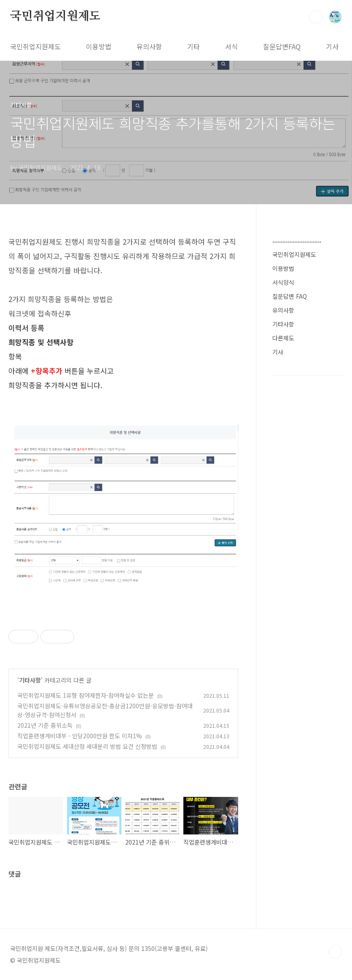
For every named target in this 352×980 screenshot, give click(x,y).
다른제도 (283, 338)
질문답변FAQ (282, 46)
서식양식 (283, 282)
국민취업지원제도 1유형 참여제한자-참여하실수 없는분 (86, 695)
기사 (332, 46)
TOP (335, 952)
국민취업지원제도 (55, 16)
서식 (231, 46)
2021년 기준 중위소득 (45, 725)
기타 (193, 46)
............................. (297, 240)
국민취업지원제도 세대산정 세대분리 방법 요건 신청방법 (87, 746)
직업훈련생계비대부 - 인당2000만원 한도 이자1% (80, 736)
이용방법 (99, 46)
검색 (316, 17)
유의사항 (149, 46)
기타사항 (30, 680)
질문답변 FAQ (290, 296)
